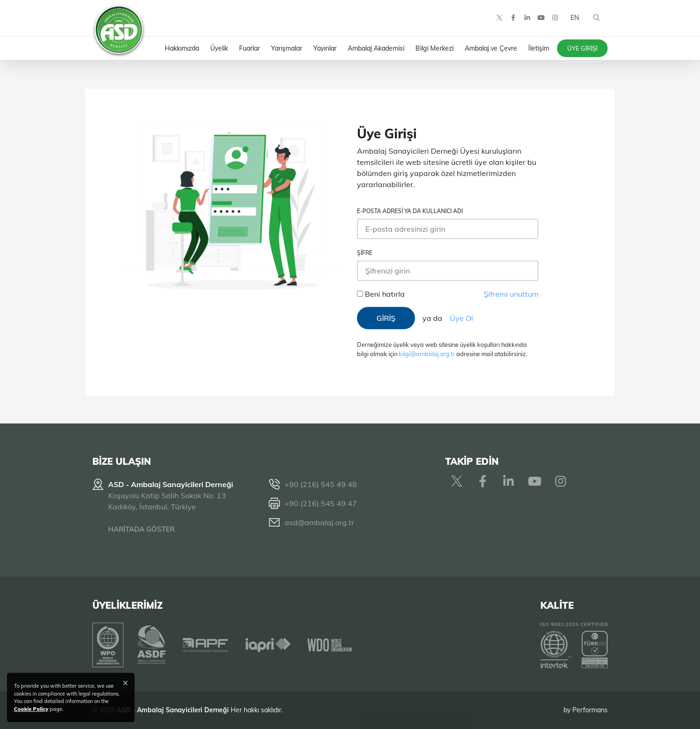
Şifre (365, 253)
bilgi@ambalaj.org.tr (427, 354)
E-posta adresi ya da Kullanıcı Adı (410, 211)
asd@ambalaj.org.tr (319, 522)
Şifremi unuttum (511, 294)
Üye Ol (461, 318)
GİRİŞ (386, 318)
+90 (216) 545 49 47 (321, 503)
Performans (590, 710)
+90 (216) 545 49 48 (321, 484)
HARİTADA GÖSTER (141, 529)
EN (574, 19)
